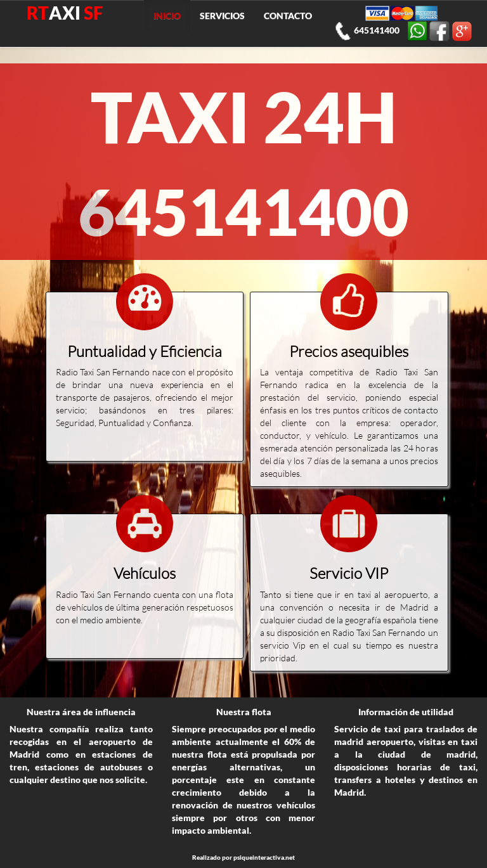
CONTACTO (288, 16)
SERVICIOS (222, 16)
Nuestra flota (244, 712)
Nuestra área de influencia (81, 712)
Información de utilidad (406, 712)
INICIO (167, 16)
